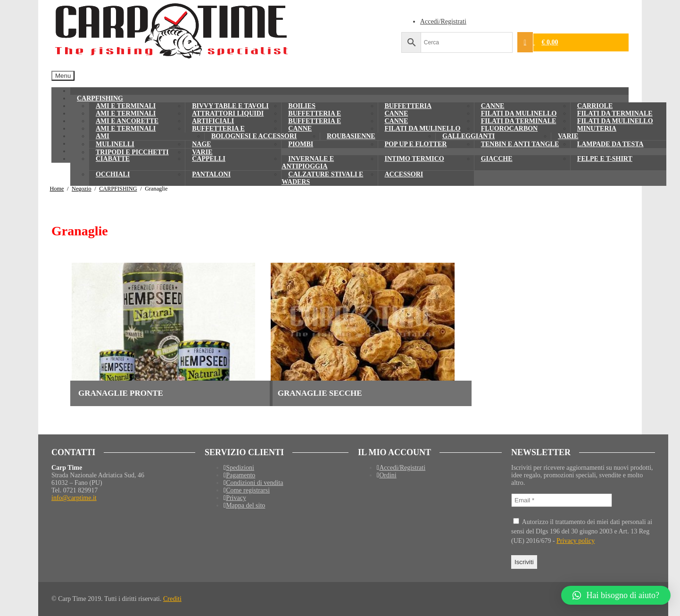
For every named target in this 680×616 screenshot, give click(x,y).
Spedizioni (240, 468)
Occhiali (113, 174)
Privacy (236, 498)
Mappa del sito (245, 505)
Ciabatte (113, 159)
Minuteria (597, 129)
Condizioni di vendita (254, 483)
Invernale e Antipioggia (308, 162)
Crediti (172, 599)
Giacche (497, 159)
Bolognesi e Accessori (254, 136)
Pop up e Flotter (416, 144)
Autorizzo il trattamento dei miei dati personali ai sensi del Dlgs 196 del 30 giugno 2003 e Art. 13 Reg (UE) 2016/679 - (582, 531)
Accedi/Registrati (443, 21)
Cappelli (209, 159)
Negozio (82, 189)
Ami (103, 136)
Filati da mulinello (423, 129)
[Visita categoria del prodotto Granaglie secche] (371, 330)
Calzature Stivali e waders (322, 178)
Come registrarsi (248, 490)
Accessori (404, 174)
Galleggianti (469, 136)
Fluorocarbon (510, 129)
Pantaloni (211, 174)
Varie (568, 136)
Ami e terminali (126, 129)
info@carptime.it (74, 498)
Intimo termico (415, 159)
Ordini (388, 475)
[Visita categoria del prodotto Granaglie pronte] (171, 330)
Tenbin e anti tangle (520, 144)
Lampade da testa (610, 144)
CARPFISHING (118, 189)
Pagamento (240, 475)
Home (57, 189)
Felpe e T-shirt (605, 159)
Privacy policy (576, 541)
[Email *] (562, 500)
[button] (616, 595)
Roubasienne (351, 136)
